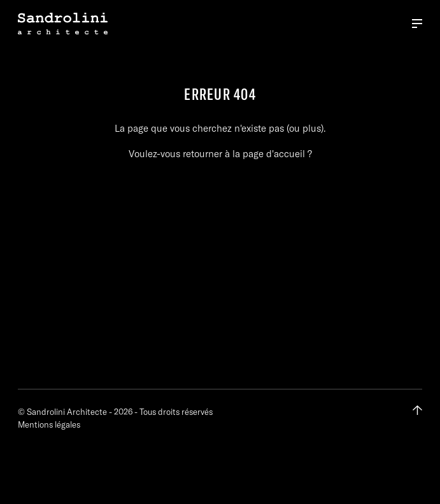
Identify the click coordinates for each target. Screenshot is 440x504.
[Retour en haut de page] (417, 410)
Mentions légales (49, 424)
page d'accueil (274, 154)
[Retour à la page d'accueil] (63, 24)
